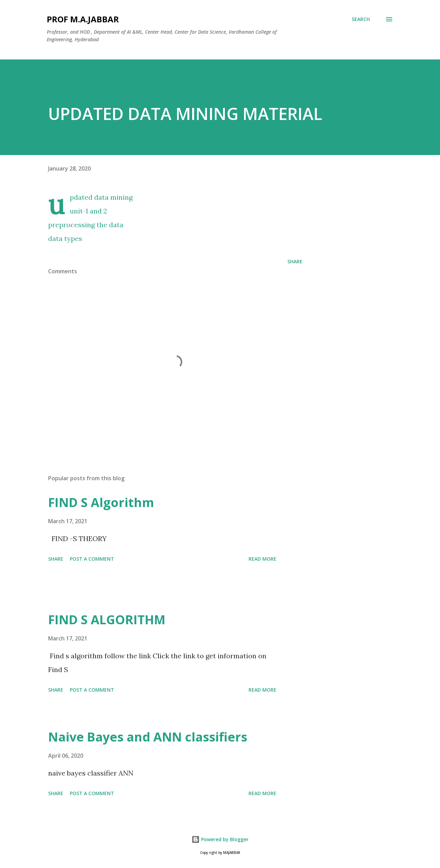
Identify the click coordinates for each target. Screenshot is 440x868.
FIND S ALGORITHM (107, 620)
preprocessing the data (86, 225)
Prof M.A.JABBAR (83, 19)
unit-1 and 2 (89, 211)
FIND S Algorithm (101, 502)
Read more (262, 559)
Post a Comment (92, 559)
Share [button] (295, 261)
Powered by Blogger (220, 839)
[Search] (361, 19)
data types (65, 238)
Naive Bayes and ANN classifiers (148, 737)
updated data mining (101, 197)
